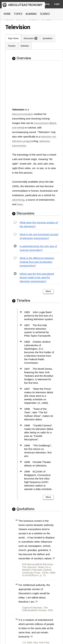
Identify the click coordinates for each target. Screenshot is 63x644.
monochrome (41, 123)
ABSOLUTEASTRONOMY (25, 5)
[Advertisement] (33, 86)
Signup (46, 4)
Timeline (12, 46)
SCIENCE (45, 14)
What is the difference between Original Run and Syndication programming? (37, 262)
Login (57, 4)
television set (48, 137)
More (48, 291)
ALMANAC (31, 14)
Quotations (48, 38)
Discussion (29, 38)
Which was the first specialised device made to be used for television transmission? (37, 277)
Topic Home (13, 38)
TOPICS (18, 14)
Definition (25, 46)
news (20, 204)
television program (22, 141)
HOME (7, 14)
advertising (18, 200)
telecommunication (23, 114)
